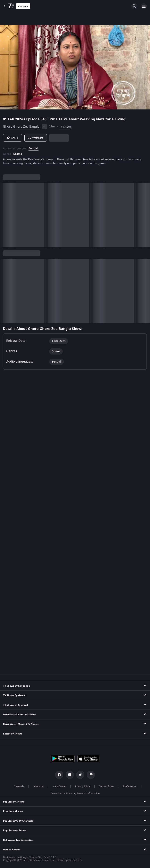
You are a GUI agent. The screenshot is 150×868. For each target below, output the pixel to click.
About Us (38, 786)
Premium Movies (13, 811)
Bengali (33, 149)
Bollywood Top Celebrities (18, 840)
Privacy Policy (83, 786)
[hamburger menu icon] (144, 6)
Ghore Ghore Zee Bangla (21, 127)
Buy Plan (23, 6)
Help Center (59, 786)
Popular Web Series (14, 830)
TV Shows (66, 127)
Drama (18, 154)
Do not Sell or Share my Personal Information (75, 794)
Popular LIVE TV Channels (18, 821)
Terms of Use (106, 786)
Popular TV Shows (13, 802)
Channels (19, 786)
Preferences (130, 786)
